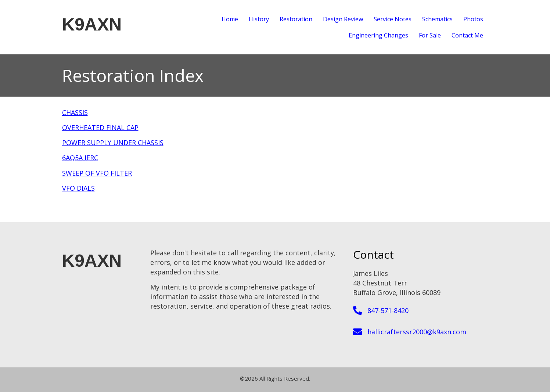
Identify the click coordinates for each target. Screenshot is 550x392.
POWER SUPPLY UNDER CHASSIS (113, 143)
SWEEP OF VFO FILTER (97, 173)
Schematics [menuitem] (437, 19)
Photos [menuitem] (473, 19)
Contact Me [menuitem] (467, 35)
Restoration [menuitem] (296, 19)
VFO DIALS (78, 188)
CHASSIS (75, 112)
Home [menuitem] (230, 19)
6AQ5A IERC (80, 158)
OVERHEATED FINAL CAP (100, 127)
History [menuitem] (259, 19)
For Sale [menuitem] (430, 35)
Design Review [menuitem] (343, 19)
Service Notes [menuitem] (393, 19)
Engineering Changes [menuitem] (378, 35)
